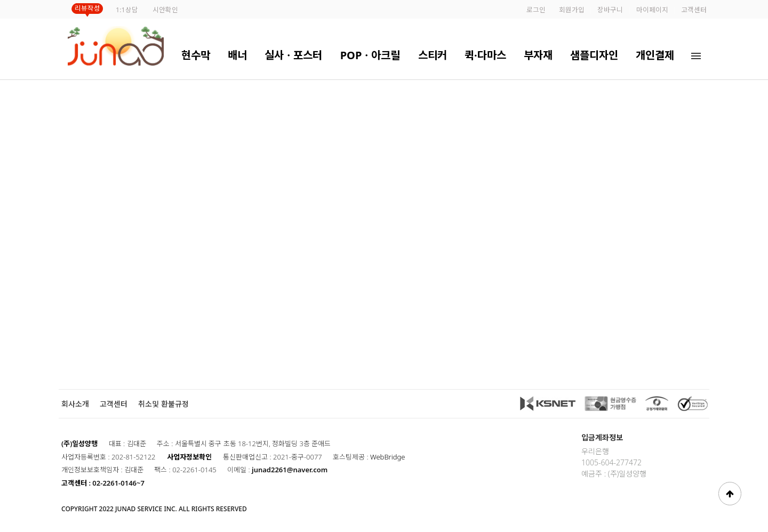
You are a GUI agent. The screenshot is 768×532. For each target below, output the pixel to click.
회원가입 (572, 10)
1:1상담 (127, 10)
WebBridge (387, 457)
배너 (237, 55)
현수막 (196, 55)
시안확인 (165, 10)
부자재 (538, 55)
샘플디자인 (594, 55)
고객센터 (694, 10)
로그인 (536, 10)
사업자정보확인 (189, 457)
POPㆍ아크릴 (370, 55)
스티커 (433, 55)
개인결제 (655, 55)
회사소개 (75, 404)
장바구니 (610, 10)
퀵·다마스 (485, 55)
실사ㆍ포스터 (293, 55)
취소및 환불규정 (163, 404)
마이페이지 (652, 10)
